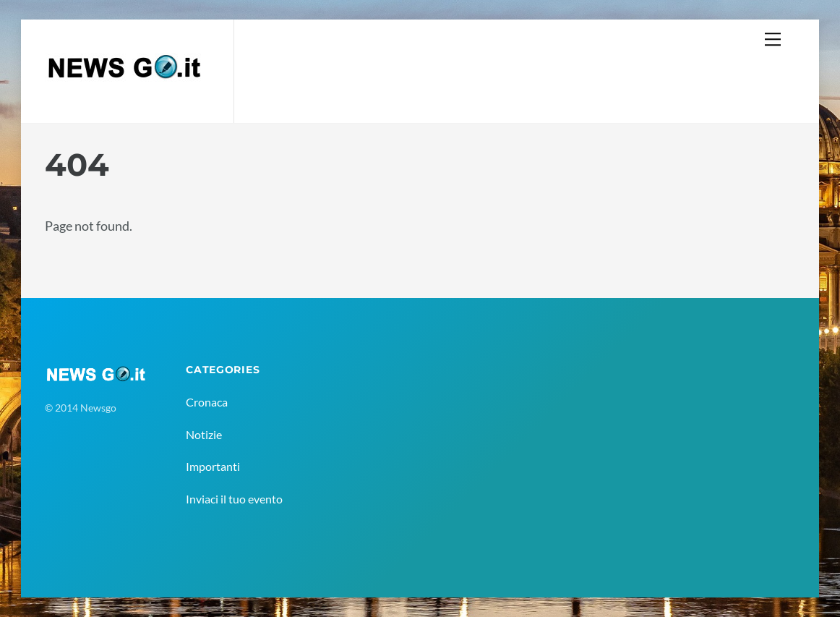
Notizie (204, 434)
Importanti (213, 466)
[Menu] (773, 39)
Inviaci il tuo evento (234, 499)
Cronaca (207, 402)
